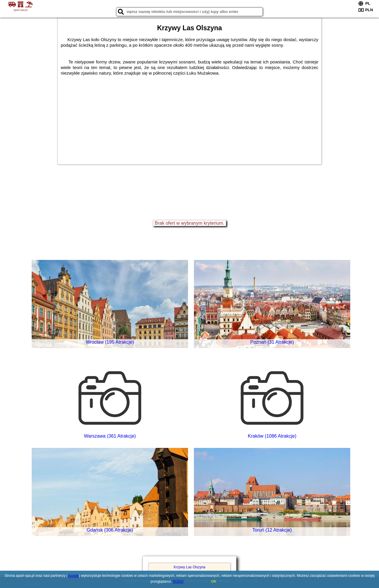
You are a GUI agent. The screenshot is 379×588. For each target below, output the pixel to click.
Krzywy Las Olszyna (189, 567)
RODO (178, 582)
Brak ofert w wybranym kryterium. (189, 223)
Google (73, 576)
